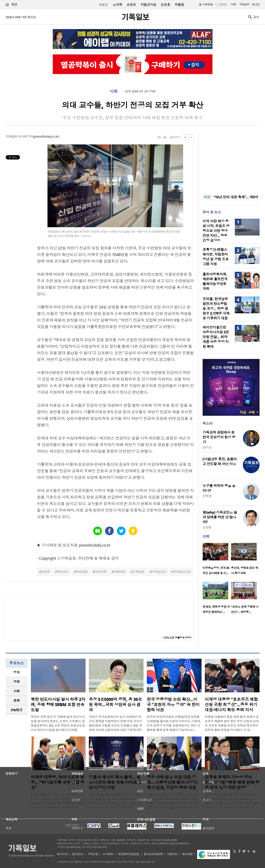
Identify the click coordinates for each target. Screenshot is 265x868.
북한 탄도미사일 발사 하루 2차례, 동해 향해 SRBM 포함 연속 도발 (58, 705)
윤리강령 (187, 854)
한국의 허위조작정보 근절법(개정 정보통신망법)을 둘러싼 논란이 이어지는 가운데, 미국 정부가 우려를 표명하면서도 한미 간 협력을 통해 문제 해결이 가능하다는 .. (174, 723)
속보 (207, 197)
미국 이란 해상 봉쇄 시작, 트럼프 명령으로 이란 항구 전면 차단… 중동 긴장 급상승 (216, 231)
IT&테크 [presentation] (17, 710)
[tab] (17, 672)
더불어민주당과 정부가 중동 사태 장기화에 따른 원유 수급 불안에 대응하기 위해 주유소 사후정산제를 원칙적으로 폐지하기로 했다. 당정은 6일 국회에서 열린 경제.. (173, 803)
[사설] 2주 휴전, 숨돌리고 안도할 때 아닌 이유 (220, 461)
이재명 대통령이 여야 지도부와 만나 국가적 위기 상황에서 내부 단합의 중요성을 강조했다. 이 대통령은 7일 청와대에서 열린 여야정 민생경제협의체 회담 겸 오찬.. (58, 801)
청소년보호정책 (153, 854)
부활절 (179, 5)
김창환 (207, 527)
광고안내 (77, 854)
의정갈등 (82, 572)
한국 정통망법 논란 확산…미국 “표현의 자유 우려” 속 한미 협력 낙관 (173, 705)
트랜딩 (103, 5)
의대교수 (63, 572)
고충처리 (172, 854)
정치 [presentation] (17, 672)
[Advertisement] (231, 162)
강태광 (207, 496)
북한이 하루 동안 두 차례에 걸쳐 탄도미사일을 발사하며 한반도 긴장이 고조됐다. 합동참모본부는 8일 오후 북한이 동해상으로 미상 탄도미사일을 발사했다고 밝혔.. (58, 723)
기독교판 (208, 4)
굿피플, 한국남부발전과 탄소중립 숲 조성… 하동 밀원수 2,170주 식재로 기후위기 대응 (216, 308)
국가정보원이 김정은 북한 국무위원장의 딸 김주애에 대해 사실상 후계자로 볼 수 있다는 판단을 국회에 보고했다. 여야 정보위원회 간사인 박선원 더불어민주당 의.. (232, 801)
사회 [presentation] (17, 691)
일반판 (223, 4)
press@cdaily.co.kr (46, 136)
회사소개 (62, 854)
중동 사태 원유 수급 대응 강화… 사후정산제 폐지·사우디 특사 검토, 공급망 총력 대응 (172, 782)
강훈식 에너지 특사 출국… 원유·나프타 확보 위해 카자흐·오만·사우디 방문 (116, 782)
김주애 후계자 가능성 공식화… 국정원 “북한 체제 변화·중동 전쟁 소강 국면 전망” (232, 782)
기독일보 (139, 572)
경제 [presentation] (17, 682)
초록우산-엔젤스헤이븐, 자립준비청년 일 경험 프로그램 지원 (216, 257)
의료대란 (119, 572)
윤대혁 (117, 5)
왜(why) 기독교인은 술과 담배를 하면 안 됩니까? (220, 517)
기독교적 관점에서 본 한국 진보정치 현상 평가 (219, 437)
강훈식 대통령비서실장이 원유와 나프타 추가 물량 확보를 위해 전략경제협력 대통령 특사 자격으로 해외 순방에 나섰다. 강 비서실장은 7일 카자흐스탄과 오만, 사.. (116, 801)
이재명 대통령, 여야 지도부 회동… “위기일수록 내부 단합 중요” (58, 782)
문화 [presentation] (17, 700)
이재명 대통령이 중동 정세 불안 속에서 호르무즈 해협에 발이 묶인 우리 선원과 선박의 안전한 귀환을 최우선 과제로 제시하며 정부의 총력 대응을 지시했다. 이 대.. (232, 723)
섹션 (12, 5)
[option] (217, 560)
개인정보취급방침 (128, 854)
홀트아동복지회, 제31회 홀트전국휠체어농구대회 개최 (215, 281)
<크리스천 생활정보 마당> (177, 638)
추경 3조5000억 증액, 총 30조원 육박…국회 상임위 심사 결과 (115, 705)
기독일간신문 (182, 572)
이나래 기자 (26, 136)
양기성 (207, 447)
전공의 (45, 572)
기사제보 (108, 854)
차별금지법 (148, 5)
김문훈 (165, 5)
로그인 (256, 4)
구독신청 (244, 4)
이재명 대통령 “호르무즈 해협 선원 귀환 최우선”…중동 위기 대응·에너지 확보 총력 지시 (231, 705)
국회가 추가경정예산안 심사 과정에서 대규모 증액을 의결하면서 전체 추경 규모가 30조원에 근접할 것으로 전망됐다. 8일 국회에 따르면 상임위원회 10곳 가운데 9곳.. (116, 723)
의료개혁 (101, 572)
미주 (234, 4)
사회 (114, 91)
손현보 (131, 5)
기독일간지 (159, 572)
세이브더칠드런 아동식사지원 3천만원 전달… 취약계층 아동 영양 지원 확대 (216, 337)
